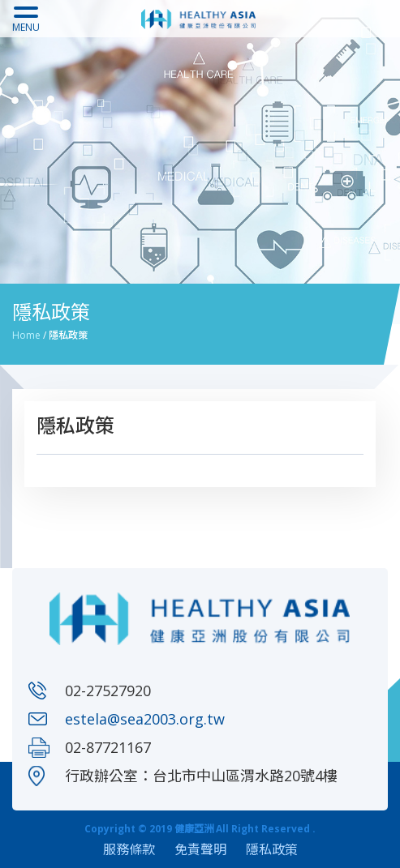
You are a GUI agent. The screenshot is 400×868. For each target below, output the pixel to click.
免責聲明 (200, 849)
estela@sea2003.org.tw (145, 719)
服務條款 (129, 849)
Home (26, 335)
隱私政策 (272, 849)
